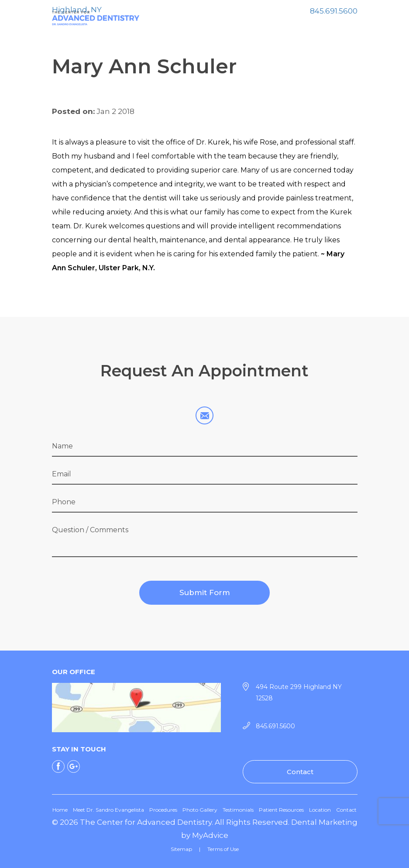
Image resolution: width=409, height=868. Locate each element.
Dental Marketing (324, 822)
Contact (300, 772)
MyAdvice (210, 835)
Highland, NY (77, 10)
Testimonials (238, 810)
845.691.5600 (334, 11)
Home (60, 810)
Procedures (163, 810)
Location (320, 810)
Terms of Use (223, 849)
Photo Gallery (200, 810)
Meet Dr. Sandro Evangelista (108, 810)
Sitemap (181, 849)
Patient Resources (281, 810)
